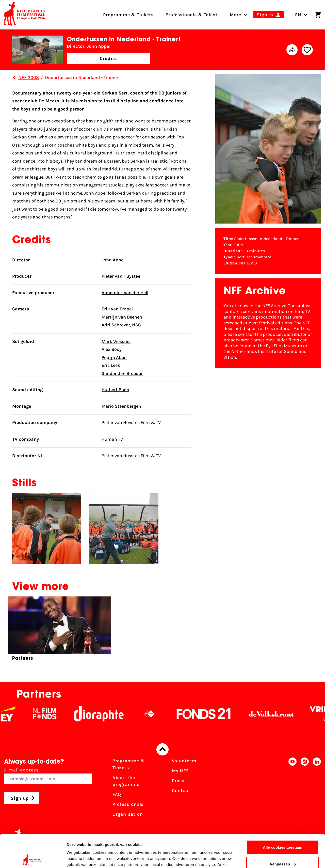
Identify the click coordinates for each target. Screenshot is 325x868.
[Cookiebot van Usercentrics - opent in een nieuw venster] (33, 858)
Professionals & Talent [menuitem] (192, 15)
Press (178, 781)
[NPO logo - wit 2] (155, 714)
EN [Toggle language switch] (301, 15)
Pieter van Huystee (121, 276)
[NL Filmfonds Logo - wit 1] (50, 714)
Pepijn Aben (114, 357)
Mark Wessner (116, 341)
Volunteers (184, 761)
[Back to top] (162, 749)
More (235, 15)
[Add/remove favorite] (307, 50)
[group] (60, 631)
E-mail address (48, 776)
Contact (181, 791)
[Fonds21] (209, 714)
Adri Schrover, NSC (121, 325)
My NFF (180, 771)
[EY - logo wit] (14, 714)
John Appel (113, 260)
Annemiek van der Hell (125, 293)
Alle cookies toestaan (283, 815)
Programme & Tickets (129, 764)
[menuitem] (235, 15)
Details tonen (79, 858)
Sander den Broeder (122, 373)
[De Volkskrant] (277, 714)
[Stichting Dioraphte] (104, 714)
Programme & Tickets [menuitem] (128, 15)
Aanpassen (283, 831)
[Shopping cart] (318, 15)
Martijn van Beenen (122, 317)
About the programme (126, 781)
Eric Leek (111, 365)
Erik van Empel (117, 309)
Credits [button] (108, 58)
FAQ (117, 794)
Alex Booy (112, 349)
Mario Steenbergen (121, 406)
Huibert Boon (115, 390)
